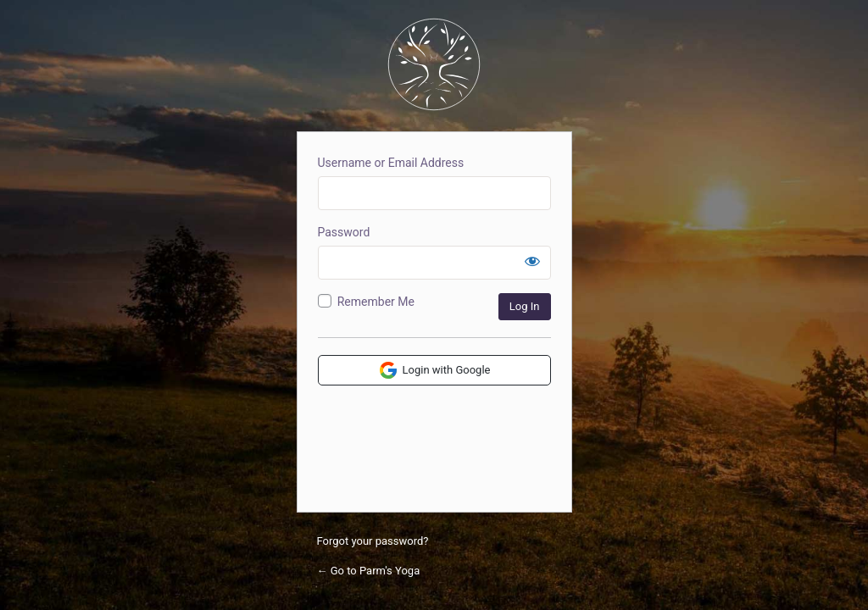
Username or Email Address (391, 163)
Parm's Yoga (434, 64)
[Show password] (532, 261)
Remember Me (376, 302)
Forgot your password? (373, 541)
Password (344, 232)
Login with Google (434, 370)
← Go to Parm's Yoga (369, 571)
